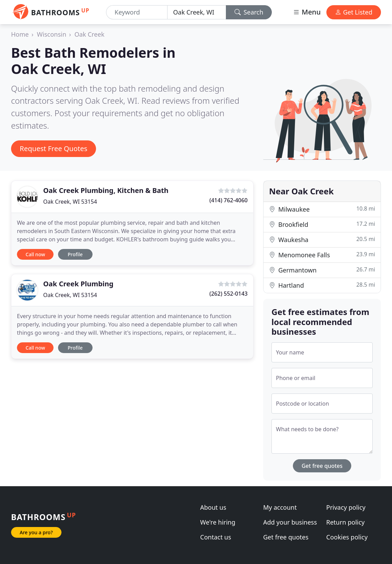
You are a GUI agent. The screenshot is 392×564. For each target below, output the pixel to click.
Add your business (290, 522)
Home (20, 34)
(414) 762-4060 (228, 200)
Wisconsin (52, 34)
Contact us (216, 537)
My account (280, 507)
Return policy (346, 522)
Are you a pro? (36, 532)
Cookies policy (347, 537)
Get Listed (354, 12)
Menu (307, 12)
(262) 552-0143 (228, 294)
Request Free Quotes (54, 149)
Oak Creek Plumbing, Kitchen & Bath (106, 190)
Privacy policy (346, 507)
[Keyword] (137, 12)
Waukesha (322, 239)
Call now (35, 254)
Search (249, 12)
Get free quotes (322, 466)
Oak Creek (89, 34)
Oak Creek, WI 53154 (70, 202)
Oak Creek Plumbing (78, 284)
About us (213, 507)
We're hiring (218, 522)
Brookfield (322, 224)
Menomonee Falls (322, 255)
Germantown (322, 270)
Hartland (322, 285)
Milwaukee (322, 209)
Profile (75, 254)
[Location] (197, 12)
